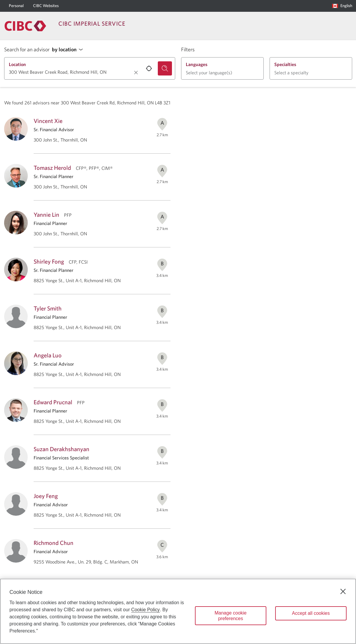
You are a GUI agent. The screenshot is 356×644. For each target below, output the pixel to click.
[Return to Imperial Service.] (25, 26)
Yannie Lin (46, 215)
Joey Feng (46, 496)
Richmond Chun (54, 543)
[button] (69, 50)
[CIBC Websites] (46, 6)
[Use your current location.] (149, 68)
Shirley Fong (49, 261)
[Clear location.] (136, 73)
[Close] (343, 592)
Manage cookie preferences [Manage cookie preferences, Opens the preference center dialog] (231, 616)
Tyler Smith (48, 308)
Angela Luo (48, 355)
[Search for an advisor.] (165, 68)
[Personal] (16, 6)
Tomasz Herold (52, 168)
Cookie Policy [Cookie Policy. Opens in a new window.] (146, 610)
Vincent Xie (48, 121)
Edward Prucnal (53, 402)
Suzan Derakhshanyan (61, 449)
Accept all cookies (311, 613)
